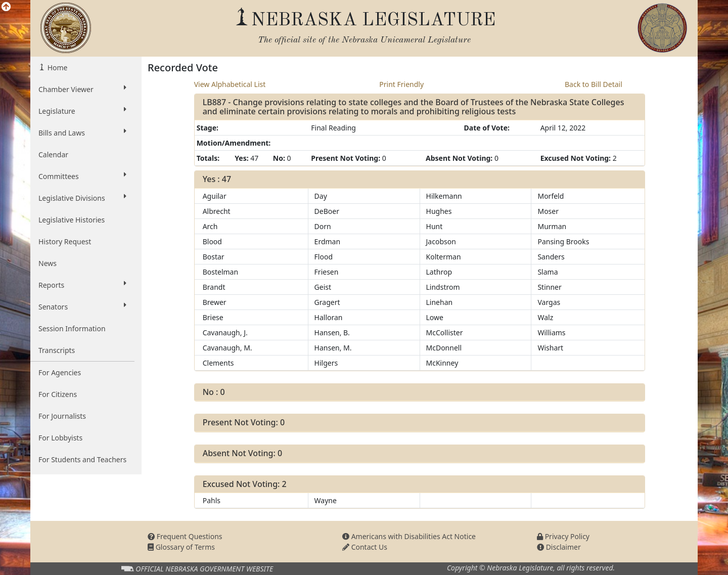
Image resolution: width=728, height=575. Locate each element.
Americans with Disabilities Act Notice (409, 536)
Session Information (72, 328)
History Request (65, 241)
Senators (82, 306)
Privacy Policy (563, 536)
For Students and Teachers (82, 459)
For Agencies (60, 372)
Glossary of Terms (181, 547)
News (48, 263)
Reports (82, 285)
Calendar (53, 154)
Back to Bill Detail (594, 84)
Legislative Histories (72, 220)
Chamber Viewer (82, 89)
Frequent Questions (185, 536)
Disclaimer (559, 547)
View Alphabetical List (230, 84)
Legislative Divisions (82, 198)
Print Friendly (401, 84)
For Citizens (58, 394)
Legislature (82, 111)
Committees (82, 176)
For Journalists (62, 416)
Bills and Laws (82, 132)
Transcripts (57, 350)
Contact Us (365, 547)
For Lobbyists (60, 438)
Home (56, 68)
